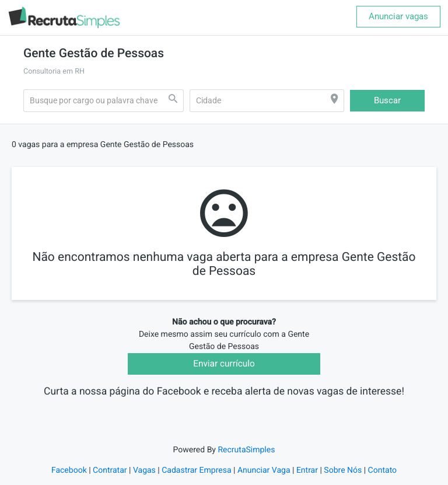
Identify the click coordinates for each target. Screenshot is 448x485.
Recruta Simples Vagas (224, 407)
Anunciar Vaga (264, 479)
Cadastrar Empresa (196, 479)
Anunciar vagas (398, 16)
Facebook (69, 479)
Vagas (144, 479)
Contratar (110, 479)
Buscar (387, 100)
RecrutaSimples (246, 458)
